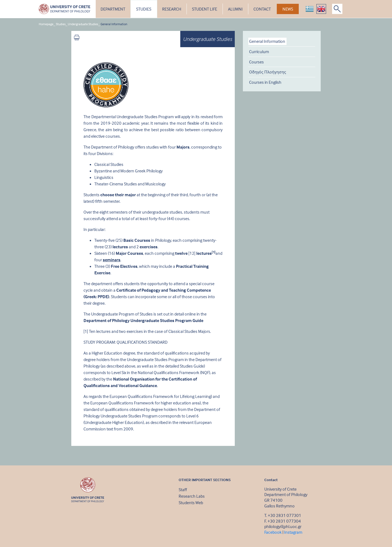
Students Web (191, 503)
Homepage (46, 24)
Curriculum (259, 52)
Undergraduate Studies (83, 24)
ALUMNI (235, 9)
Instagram (293, 532)
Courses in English (265, 82)
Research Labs (192, 496)
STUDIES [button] (144, 9)
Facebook (273, 532)
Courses (256, 62)
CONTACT (262, 9)
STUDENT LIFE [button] (205, 9)
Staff (183, 490)
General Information (114, 24)
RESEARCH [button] (172, 9)
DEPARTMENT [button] (113, 9)
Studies (61, 24)
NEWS (288, 9)
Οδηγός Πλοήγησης (268, 72)
